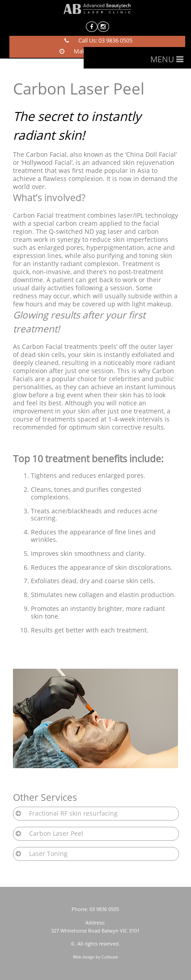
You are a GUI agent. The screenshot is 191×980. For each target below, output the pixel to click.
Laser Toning (48, 853)
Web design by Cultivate (95, 957)
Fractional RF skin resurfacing (73, 813)
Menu (162, 59)
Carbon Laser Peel (56, 833)
